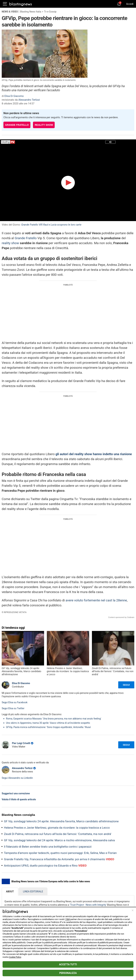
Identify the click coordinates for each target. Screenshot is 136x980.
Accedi (130, 4)
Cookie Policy (15, 957)
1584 (67, 919)
